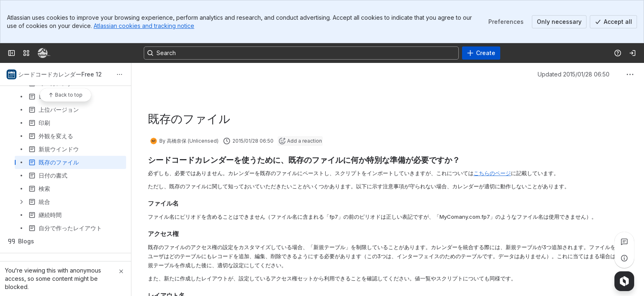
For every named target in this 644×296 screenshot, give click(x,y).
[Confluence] (44, 53)
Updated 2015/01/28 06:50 (574, 74)
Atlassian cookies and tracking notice (144, 26)
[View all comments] (624, 242)
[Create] (481, 53)
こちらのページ (492, 173)
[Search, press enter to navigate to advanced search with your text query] (301, 53)
